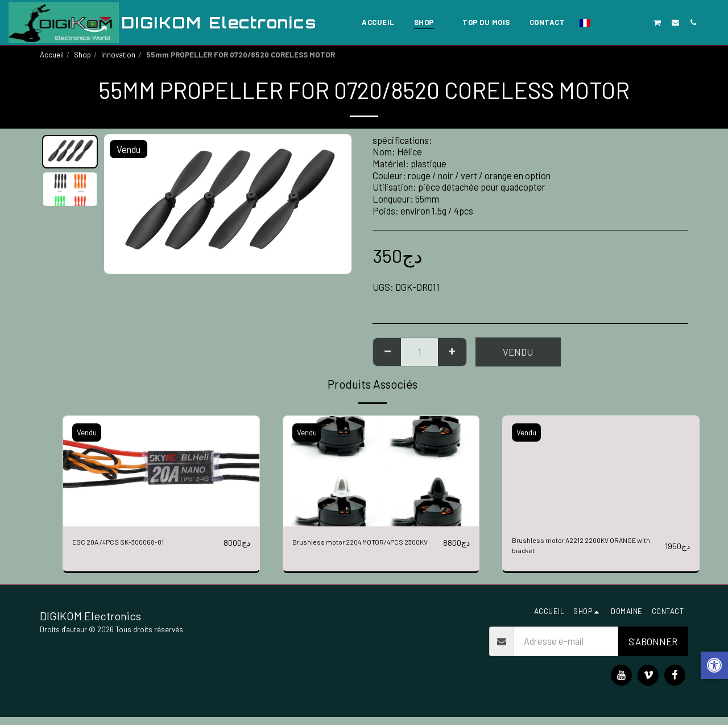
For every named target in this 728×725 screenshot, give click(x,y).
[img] (161, 471)
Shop (82, 55)
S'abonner (653, 649)
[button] (604, 22)
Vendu (518, 352)
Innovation (118, 55)
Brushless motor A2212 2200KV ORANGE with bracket (574, 549)
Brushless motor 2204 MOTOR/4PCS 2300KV (365, 549)
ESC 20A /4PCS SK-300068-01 (133, 542)
